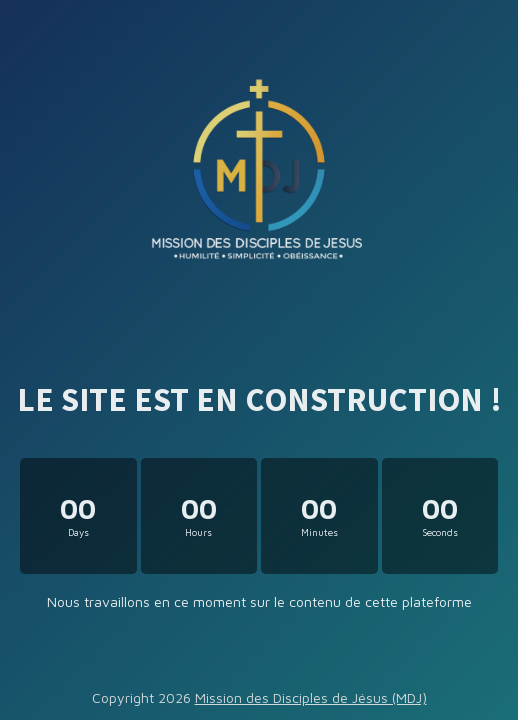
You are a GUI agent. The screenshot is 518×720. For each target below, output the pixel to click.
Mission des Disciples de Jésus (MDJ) (311, 697)
